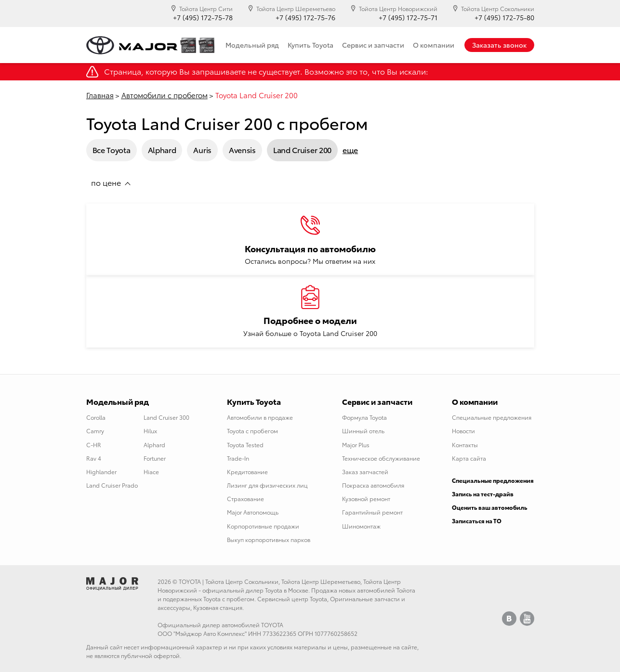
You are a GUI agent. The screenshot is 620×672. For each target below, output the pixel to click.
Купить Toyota (310, 45)
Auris (202, 149)
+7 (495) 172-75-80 (504, 18)
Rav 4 (94, 458)
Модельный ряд (252, 45)
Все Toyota (112, 149)
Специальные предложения (492, 417)
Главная (100, 95)
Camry (95, 431)
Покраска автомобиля (373, 485)
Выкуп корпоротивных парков (269, 539)
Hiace (151, 472)
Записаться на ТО (477, 521)
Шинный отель (363, 431)
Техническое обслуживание (381, 458)
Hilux (150, 431)
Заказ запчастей (365, 472)
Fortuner (155, 458)
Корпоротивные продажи (263, 526)
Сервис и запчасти (373, 45)
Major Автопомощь (253, 512)
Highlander (101, 472)
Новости (463, 431)
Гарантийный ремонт (372, 512)
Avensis (242, 149)
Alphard (162, 149)
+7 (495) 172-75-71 (408, 18)
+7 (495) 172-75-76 (305, 18)
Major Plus (356, 445)
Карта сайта (469, 458)
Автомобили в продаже (260, 417)
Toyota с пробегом (252, 431)
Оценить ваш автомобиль (490, 507)
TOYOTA (190, 581)
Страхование (245, 498)
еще (350, 150)
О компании (434, 45)
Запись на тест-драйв (483, 494)
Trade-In (238, 458)
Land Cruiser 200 (302, 149)
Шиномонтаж (361, 526)
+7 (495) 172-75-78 (203, 18)
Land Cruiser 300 (166, 417)
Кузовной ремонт (366, 498)
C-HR (94, 445)
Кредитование (247, 472)
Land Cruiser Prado (112, 485)
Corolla (96, 417)
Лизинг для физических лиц (267, 485)
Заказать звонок (499, 45)
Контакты (465, 445)
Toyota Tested (245, 445)
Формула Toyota (364, 417)
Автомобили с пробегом (165, 95)
